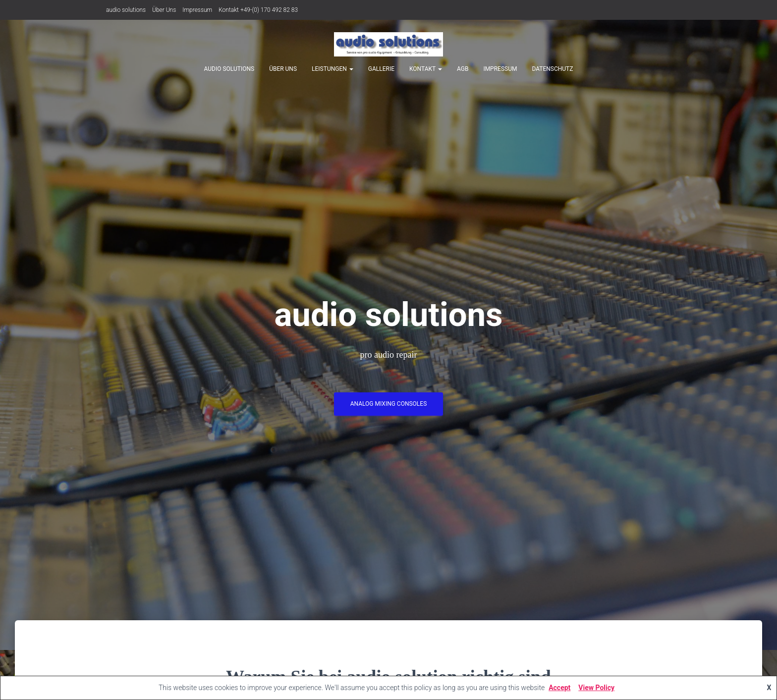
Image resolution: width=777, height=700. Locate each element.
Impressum (197, 10)
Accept (559, 688)
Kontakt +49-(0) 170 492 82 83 (258, 10)
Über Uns (164, 10)
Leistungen (333, 69)
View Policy (596, 688)
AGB (463, 69)
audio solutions (126, 10)
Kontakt (426, 69)
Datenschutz (552, 69)
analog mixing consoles (389, 406)
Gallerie (381, 69)
